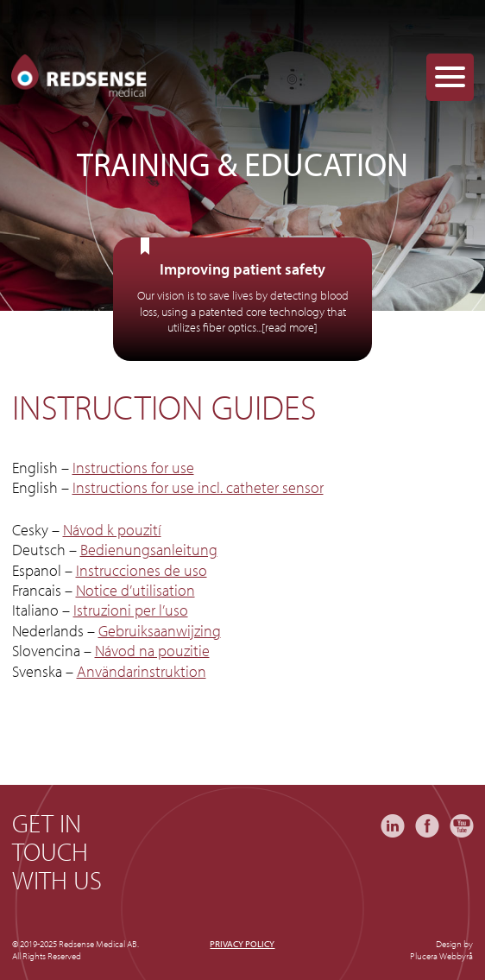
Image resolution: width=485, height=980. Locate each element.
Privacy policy (242, 944)
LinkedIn (393, 826)
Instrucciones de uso (142, 570)
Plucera (424, 956)
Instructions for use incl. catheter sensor (198, 487)
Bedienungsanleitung (149, 550)
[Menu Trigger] (450, 77)
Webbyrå (456, 956)
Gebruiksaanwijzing (160, 631)
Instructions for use (133, 468)
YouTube (462, 826)
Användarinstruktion (142, 671)
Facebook (427, 826)
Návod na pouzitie (152, 651)
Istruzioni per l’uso (131, 610)
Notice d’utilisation (135, 590)
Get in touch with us (57, 852)
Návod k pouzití (112, 530)
